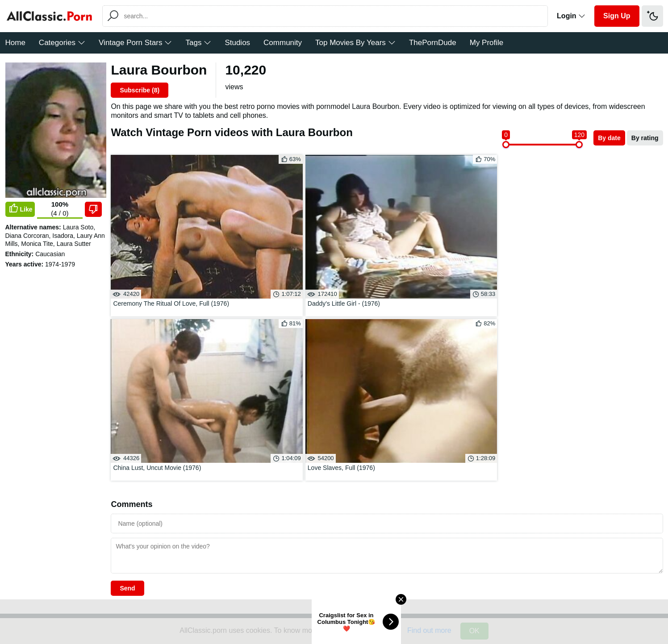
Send (127, 347)
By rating (645, 138)
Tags (198, 43)
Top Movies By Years (355, 43)
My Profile (487, 43)
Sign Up (617, 16)
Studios (237, 43)
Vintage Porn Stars (135, 43)
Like (20, 209)
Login (571, 16)
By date (609, 138)
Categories (62, 43)
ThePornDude (433, 43)
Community (283, 43)
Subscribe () (140, 90)
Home (15, 43)
